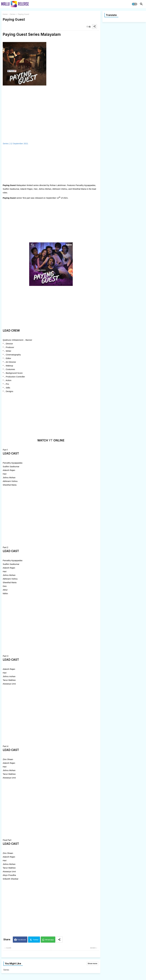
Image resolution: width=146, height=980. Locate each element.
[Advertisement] (31, 164)
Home (5, 14)
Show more (92, 963)
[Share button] (59, 940)
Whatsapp (49, 940)
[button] (135, 4)
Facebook (22, 940)
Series (13, 14)
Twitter (36, 940)
